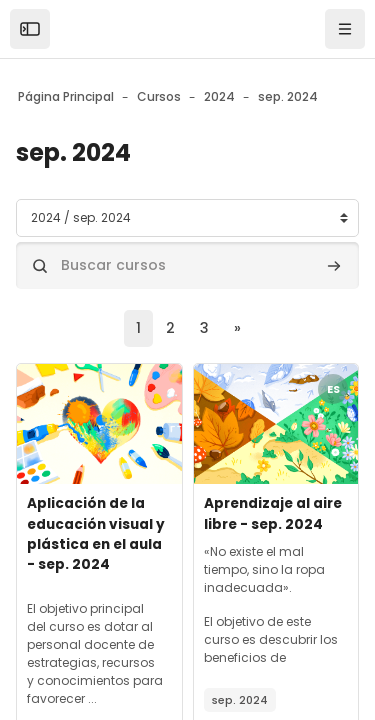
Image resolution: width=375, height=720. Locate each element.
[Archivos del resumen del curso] (99, 424)
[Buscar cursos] (187, 265)
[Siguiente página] (237, 328)
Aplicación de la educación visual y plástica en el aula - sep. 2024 (96, 534)
